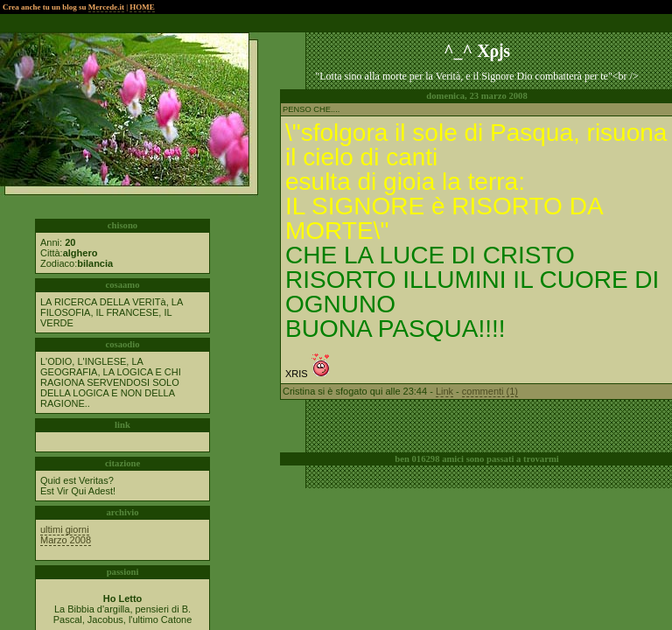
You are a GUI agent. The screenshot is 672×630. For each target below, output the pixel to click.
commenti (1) (490, 391)
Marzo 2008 (66, 540)
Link (444, 391)
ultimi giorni (65, 529)
